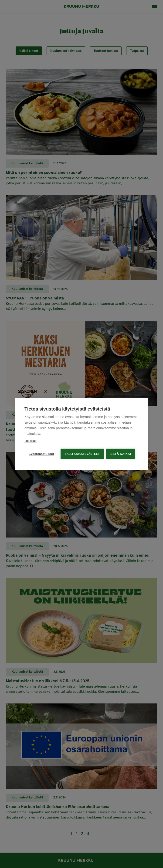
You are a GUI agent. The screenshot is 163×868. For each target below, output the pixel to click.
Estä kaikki (121, 454)
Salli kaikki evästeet (82, 454)
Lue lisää (31, 441)
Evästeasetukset (41, 454)
